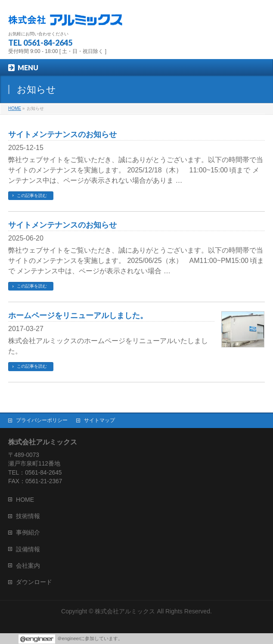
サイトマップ (99, 420)
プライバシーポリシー (42, 420)
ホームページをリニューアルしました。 (78, 315)
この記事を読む (32, 195)
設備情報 (28, 549)
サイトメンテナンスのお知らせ (62, 134)
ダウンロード (34, 582)
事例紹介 (28, 532)
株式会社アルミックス (125, 611)
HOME (25, 500)
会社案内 (28, 566)
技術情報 (28, 516)
